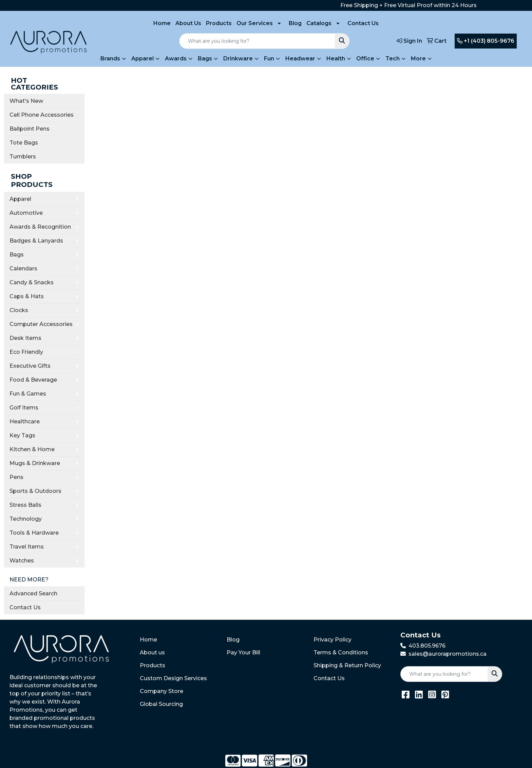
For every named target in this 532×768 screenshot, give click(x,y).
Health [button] (336, 59)
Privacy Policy (332, 640)
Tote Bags (24, 143)
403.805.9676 (427, 646)
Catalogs (319, 23)
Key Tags (22, 435)
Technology (26, 519)
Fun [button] (269, 59)
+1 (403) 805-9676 (486, 41)
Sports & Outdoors (35, 491)
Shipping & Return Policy (347, 665)
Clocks (19, 310)
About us (152, 652)
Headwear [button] (300, 59)
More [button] (418, 59)
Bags (17, 255)
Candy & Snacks (32, 282)
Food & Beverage (33, 380)
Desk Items (25, 338)
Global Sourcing (161, 704)
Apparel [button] (142, 59)
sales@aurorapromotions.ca (448, 654)
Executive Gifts (30, 366)
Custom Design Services (173, 678)
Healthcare (25, 421)
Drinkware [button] (238, 59)
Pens (16, 477)
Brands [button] (110, 59)
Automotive (26, 213)
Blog (295, 23)
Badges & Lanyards (36, 241)
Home (162, 23)
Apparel (20, 199)
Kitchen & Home (32, 449)
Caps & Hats (27, 296)
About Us (188, 23)
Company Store (161, 691)
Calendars (23, 268)
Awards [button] (176, 59)
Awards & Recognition (40, 227)
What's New (26, 101)
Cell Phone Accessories (42, 115)
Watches (22, 561)
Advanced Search (33, 593)
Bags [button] (205, 59)
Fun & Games (28, 394)
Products (219, 23)
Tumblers (23, 157)
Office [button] (365, 59)
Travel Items (27, 547)
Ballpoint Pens (30, 129)
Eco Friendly (26, 352)
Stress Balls (25, 505)
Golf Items (24, 408)
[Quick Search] (257, 41)
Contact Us (363, 23)
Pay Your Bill (243, 652)
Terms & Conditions (341, 652)
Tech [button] (393, 59)
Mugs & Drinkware (35, 463)
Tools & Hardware (34, 533)
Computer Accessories (41, 324)
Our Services (255, 23)
